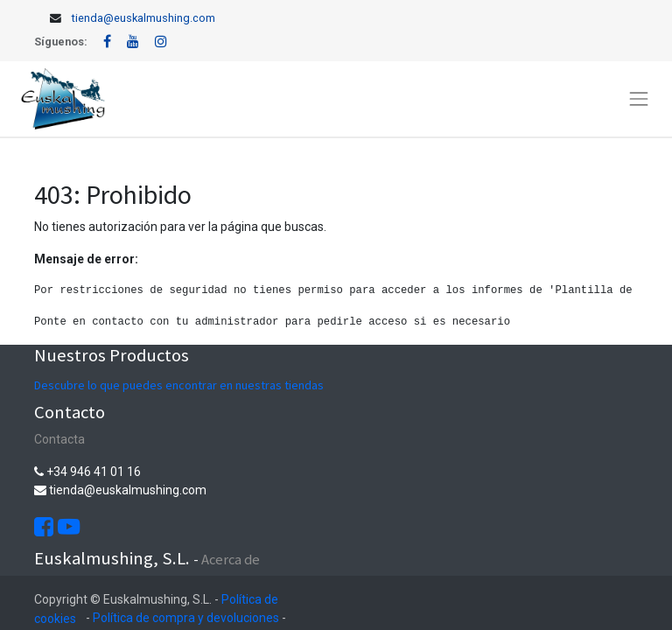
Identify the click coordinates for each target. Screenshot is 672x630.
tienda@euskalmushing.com (143, 18)
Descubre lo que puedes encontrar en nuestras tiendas (179, 385)
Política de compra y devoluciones (186, 618)
